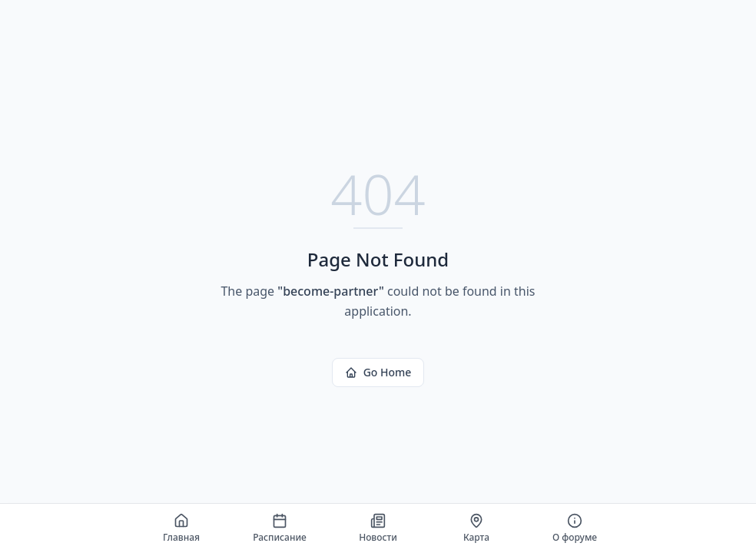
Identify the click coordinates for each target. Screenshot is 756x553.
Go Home (378, 372)
